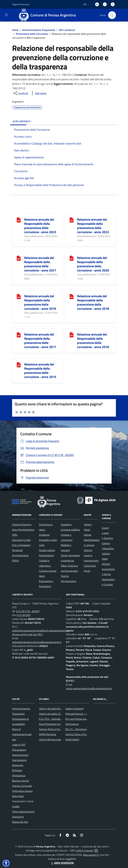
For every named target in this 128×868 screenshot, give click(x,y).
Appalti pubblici (47, 550)
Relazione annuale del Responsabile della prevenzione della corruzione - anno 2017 (40, 341)
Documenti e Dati (21, 540)
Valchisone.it (72, 724)
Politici (16, 560)
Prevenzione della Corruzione (32, 34)
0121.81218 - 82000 (28, 611)
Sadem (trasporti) (74, 709)
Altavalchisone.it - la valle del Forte (84, 714)
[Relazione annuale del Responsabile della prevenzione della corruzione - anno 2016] (72, 335)
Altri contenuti (67, 30)
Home (15, 30)
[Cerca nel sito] (112, 15)
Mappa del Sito (20, 822)
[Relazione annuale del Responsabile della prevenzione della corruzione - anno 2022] (72, 220)
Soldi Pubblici (72, 739)
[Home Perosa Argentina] (48, 15)
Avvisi (87, 571)
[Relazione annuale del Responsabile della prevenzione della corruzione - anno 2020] (72, 258)
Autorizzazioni (46, 555)
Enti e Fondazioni (21, 545)
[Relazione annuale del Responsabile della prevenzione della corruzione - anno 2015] (19, 365)
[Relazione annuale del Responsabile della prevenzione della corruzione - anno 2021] (19, 258)
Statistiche (18, 817)
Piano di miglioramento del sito (22, 734)
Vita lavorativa (69, 581)
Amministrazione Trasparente (39, 30)
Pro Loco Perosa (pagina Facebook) (84, 719)
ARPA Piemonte (48, 734)
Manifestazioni (92, 540)
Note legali (18, 796)
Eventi (105, 528)
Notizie (88, 535)
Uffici (15, 535)
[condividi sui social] (20, 93)
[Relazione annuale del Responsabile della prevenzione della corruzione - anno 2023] (19, 220)
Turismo (65, 576)
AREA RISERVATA (62, 863)
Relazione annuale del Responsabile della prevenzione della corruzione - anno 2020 (93, 264)
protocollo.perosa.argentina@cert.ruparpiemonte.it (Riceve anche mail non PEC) (39, 632)
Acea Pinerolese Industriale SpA (56, 724)
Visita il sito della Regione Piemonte (58, 709)
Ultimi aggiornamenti (23, 812)
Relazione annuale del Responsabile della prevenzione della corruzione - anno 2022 (93, 226)
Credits (16, 806)
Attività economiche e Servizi (108, 569)
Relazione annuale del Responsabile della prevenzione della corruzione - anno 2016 (93, 341)
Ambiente (44, 535)
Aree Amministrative (23, 530)
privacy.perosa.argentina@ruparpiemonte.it (89, 688)
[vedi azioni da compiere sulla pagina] (38, 93)
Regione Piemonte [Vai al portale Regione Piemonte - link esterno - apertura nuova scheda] (21, 4)
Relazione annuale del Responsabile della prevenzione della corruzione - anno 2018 (93, 302)
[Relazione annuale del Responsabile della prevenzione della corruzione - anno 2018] (72, 296)
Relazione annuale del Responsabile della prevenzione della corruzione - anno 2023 (40, 226)
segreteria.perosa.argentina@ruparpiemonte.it (37, 642)
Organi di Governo (22, 524)
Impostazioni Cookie (23, 801)
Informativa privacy (22, 791)
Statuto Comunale (22, 786)
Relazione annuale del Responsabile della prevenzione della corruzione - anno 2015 (40, 371)
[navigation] (6, 15)
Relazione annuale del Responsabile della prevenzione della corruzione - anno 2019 (40, 302)
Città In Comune (84, 850)
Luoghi (105, 533)
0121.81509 (24, 615)
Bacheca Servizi (20, 781)
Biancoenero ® (91, 855)
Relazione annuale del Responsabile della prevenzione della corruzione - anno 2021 (40, 264)
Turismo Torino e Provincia (53, 729)
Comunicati (90, 566)
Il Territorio (107, 538)
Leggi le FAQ (19, 745)
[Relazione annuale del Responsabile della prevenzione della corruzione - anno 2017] (19, 335)
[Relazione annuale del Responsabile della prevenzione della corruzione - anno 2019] (19, 296)
